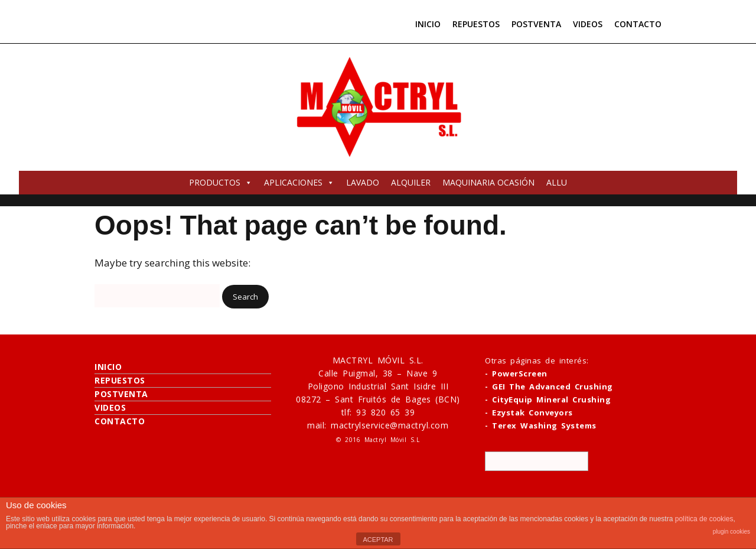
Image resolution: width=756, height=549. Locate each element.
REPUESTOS (476, 24)
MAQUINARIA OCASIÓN (488, 182)
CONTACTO (638, 24)
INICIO (428, 24)
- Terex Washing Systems (541, 425)
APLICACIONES (299, 182)
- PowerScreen (516, 373)
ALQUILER (411, 182)
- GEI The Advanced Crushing (549, 386)
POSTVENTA (536, 24)
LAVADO (363, 182)
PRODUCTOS (221, 182)
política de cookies (704, 519)
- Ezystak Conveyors (529, 412)
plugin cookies (731, 532)
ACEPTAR (378, 540)
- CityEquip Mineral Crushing (548, 399)
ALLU (557, 182)
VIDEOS (588, 24)
